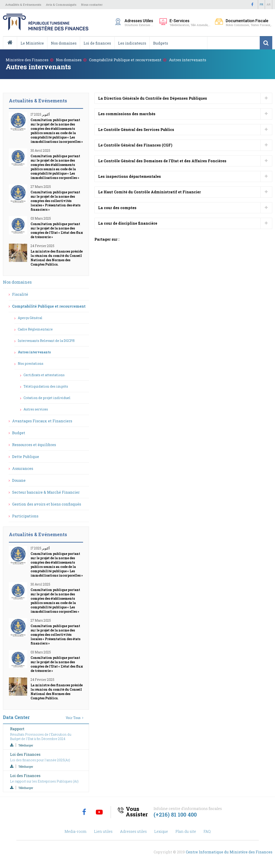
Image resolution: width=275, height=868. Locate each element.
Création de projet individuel (47, 398)
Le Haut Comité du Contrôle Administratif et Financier (149, 192)
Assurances (23, 468)
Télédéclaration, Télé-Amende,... (190, 23)
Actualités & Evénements (23, 5)
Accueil (12, 49)
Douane (19, 480)
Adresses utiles (133, 831)
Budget (19, 433)
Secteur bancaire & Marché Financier (46, 492)
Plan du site (186, 831)
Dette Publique (26, 457)
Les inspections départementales (130, 176)
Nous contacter (92, 5)
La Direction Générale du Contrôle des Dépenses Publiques (153, 98)
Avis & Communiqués (61, 5)
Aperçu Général (30, 318)
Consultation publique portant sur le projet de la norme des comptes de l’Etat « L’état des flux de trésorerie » (57, 230)
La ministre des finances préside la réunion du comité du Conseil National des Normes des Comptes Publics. (57, 258)
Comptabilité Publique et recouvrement (125, 60)
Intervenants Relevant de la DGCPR (46, 341)
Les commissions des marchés (127, 114)
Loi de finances (97, 43)
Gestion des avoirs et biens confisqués (47, 504)
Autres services (36, 409)
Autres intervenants (34, 352)
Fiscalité (20, 294)
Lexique (161, 831)
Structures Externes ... (140, 22)
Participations (25, 516)
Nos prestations (31, 363)
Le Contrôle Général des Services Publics (136, 129)
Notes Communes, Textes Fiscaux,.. (249, 23)
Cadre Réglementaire (35, 329)
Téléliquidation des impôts (46, 386)
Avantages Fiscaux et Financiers (42, 421)
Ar (268, 4)
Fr (261, 4)
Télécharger (26, 745)
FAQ (207, 831)
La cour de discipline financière (128, 223)
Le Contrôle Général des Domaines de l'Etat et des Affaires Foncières (162, 161)
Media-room (76, 831)
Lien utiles (103, 831)
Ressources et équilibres (34, 445)
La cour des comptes (117, 208)
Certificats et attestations (44, 375)
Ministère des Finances (27, 60)
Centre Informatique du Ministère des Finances (229, 852)
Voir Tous (73, 718)
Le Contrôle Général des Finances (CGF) (135, 145)
